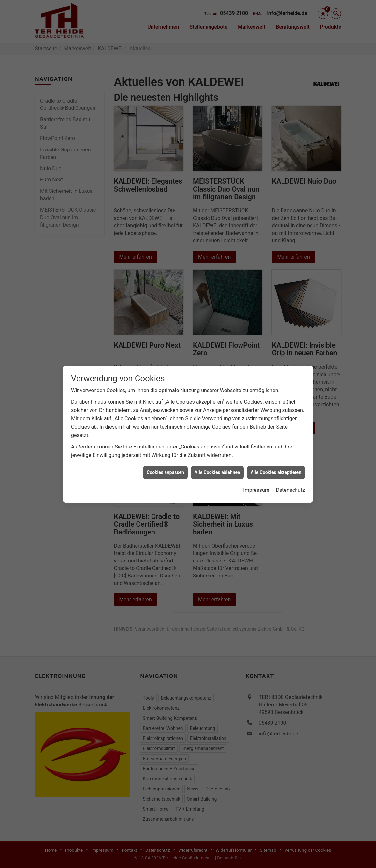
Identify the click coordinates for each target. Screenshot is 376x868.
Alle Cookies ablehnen (217, 460)
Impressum (256, 478)
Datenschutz (290, 478)
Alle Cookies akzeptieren (276, 460)
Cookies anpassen (165, 460)
